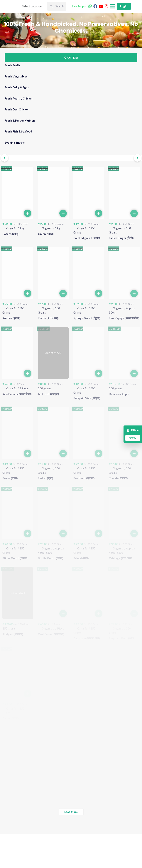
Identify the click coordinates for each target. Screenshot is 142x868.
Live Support (82, 6)
